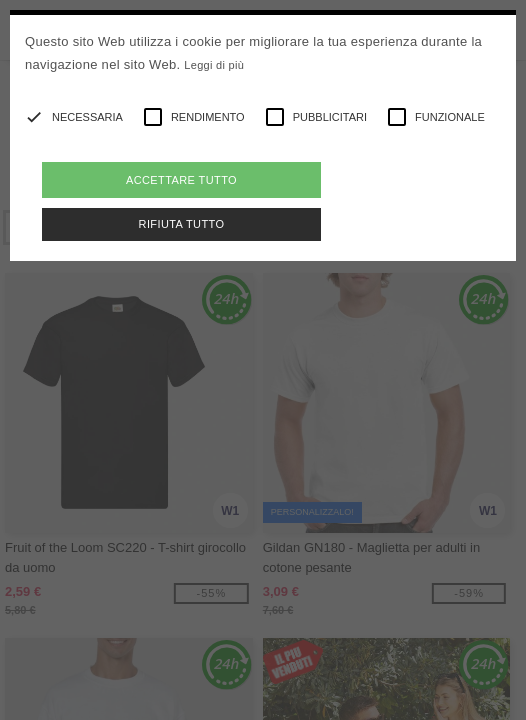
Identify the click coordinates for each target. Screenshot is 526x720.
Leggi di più (214, 65)
